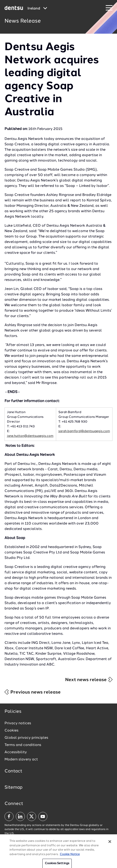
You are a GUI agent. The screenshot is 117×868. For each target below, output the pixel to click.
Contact (13, 771)
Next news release (89, 680)
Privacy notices (18, 723)
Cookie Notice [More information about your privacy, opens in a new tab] (70, 857)
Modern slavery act (21, 760)
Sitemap (14, 788)
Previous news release (32, 692)
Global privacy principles (26, 738)
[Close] (110, 845)
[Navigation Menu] (109, 8)
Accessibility (16, 752)
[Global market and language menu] (37, 9)
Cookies (11, 731)
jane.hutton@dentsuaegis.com (30, 436)
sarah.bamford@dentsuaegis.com (84, 431)
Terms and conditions (23, 745)
